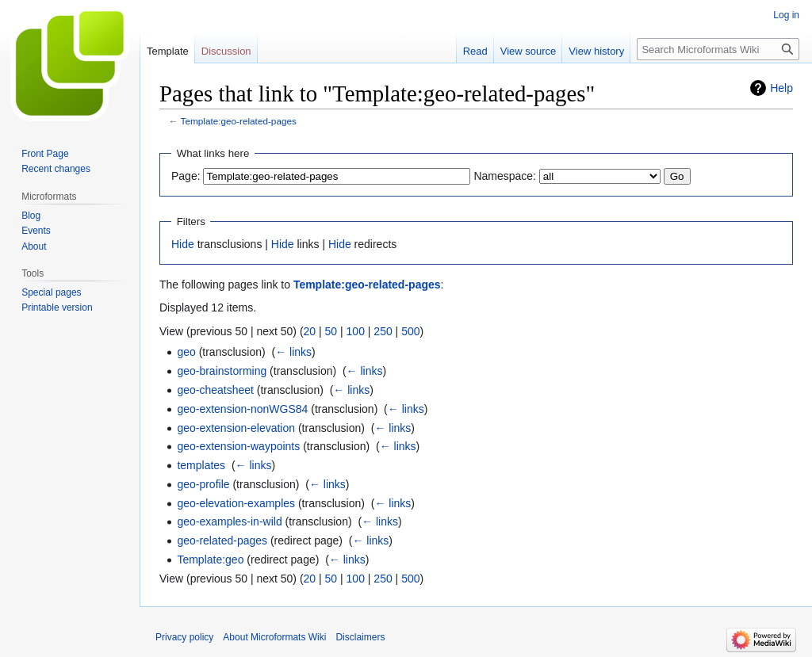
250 (383, 331)
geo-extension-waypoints (238, 446)
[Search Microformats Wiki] (718, 49)
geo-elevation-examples (236, 503)
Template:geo (210, 560)
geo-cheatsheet (215, 390)
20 (310, 331)
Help (781, 88)
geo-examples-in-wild (229, 521)
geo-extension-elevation (236, 428)
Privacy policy (184, 637)
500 (410, 331)
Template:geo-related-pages (239, 121)
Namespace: (505, 176)
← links (293, 352)
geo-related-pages (222, 540)
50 (331, 331)
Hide (183, 244)
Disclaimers (360, 637)
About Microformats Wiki (274, 637)
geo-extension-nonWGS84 (242, 409)
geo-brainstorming (222, 371)
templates (201, 465)
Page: (186, 176)
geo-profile (203, 484)
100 (356, 331)
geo (186, 352)
